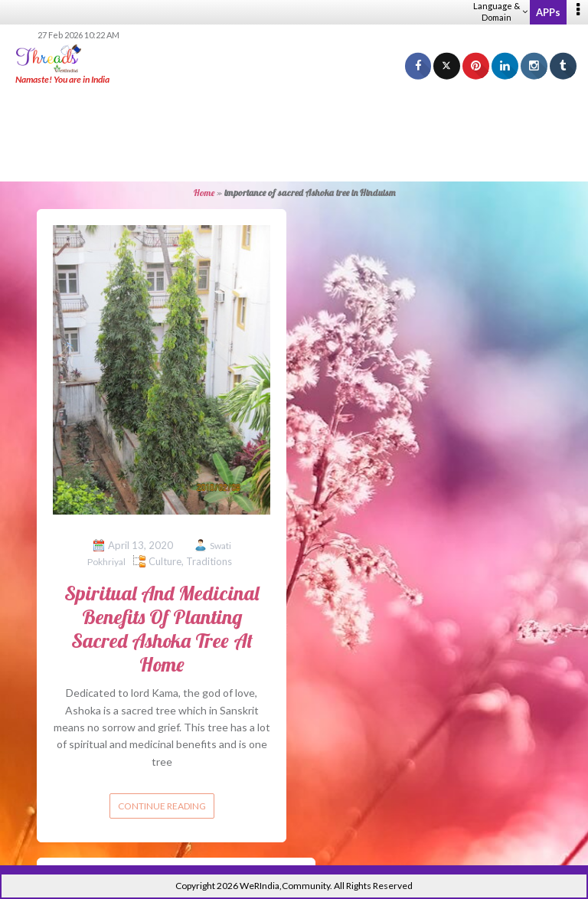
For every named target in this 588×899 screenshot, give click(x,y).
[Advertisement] (294, 134)
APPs (548, 12)
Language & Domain (500, 11)
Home (204, 193)
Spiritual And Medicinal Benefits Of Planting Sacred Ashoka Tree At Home (162, 629)
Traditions (209, 561)
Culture (165, 561)
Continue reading (162, 806)
